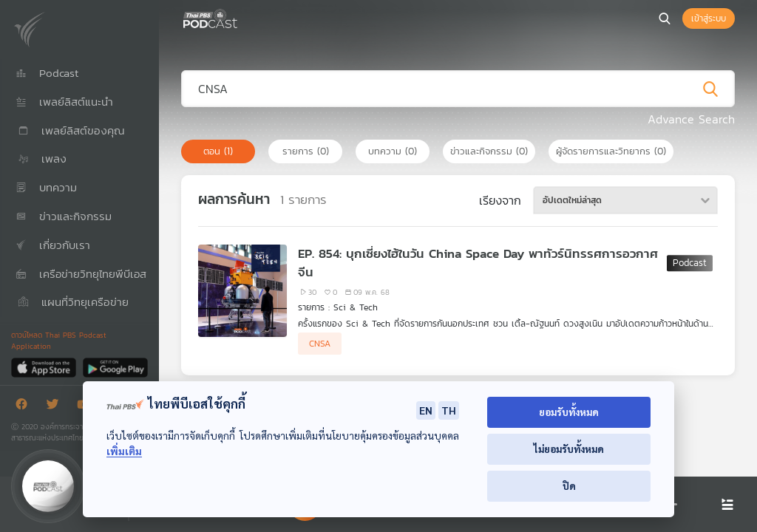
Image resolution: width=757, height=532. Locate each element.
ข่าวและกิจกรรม (489, 151)
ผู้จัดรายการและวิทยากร (611, 151)
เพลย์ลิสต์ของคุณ (70, 130)
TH (449, 410)
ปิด (569, 486)
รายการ (306, 151)
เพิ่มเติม (124, 451)
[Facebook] (25, 407)
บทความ (393, 151)
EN (426, 410)
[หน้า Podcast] (240, 17)
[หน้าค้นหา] (665, 18)
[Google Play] (115, 367)
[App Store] (45, 367)
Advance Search (691, 119)
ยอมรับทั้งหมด (569, 412)
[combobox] (625, 200)
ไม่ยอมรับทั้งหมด (569, 449)
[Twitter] (56, 407)
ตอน (218, 151)
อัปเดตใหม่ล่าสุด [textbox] (572, 200)
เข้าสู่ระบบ (709, 18)
